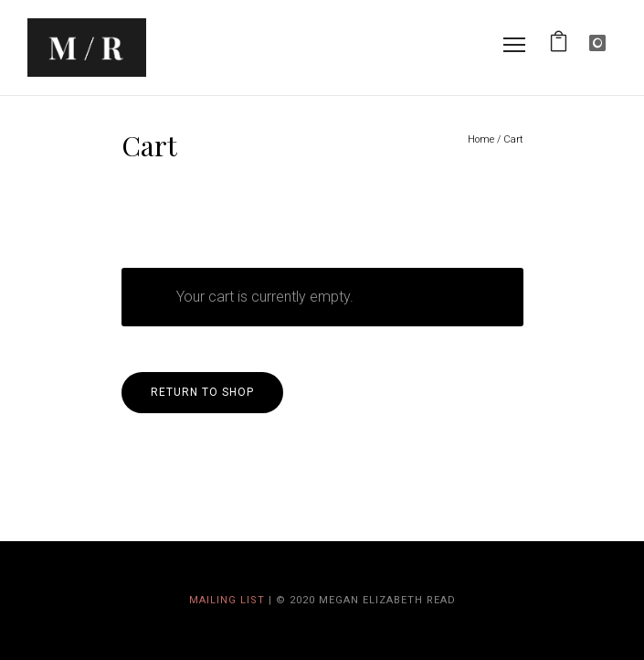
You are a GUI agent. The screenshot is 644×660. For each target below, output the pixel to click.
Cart (513, 139)
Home (481, 139)
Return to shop (202, 392)
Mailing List (227, 600)
